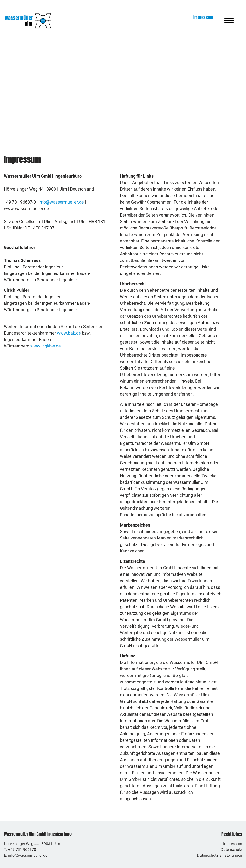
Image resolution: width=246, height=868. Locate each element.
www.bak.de (69, 333)
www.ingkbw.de (46, 346)
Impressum (233, 844)
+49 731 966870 (22, 850)
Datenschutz (231, 850)
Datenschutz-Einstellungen (220, 855)
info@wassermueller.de (61, 202)
